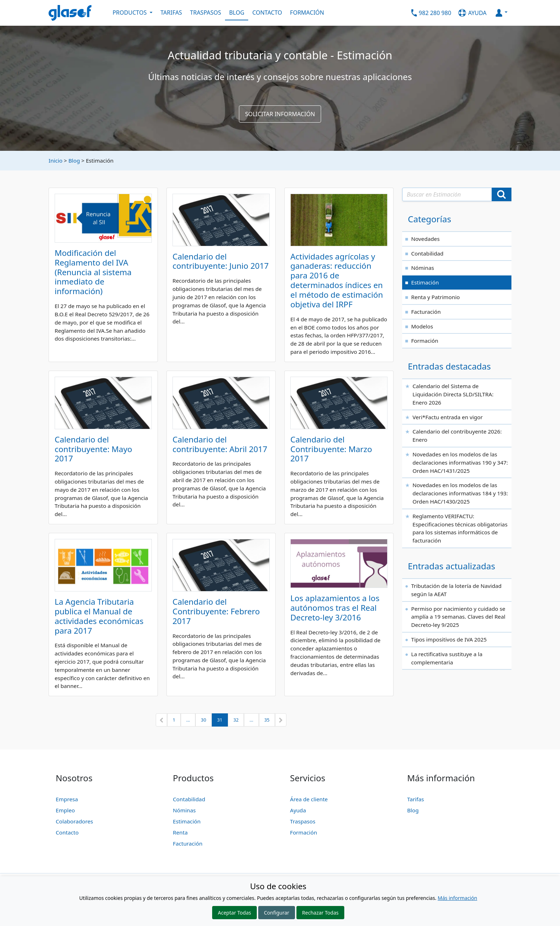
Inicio (56, 160)
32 (236, 720)
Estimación (425, 282)
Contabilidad (427, 253)
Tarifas (416, 799)
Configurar (277, 913)
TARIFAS (171, 13)
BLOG (237, 13)
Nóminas (422, 268)
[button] (161, 720)
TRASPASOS (206, 13)
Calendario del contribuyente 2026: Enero (457, 435)
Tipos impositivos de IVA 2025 (449, 639)
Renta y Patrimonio (435, 297)
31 (220, 720)
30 (204, 720)
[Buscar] (501, 194)
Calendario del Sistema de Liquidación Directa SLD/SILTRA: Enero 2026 (453, 394)
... (188, 720)
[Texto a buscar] (447, 194)
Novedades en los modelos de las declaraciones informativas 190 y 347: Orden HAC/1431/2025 (460, 462)
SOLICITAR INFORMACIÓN (280, 114)
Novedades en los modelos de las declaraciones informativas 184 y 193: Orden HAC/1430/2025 (460, 493)
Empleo (65, 810)
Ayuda (298, 810)
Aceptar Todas (234, 913)
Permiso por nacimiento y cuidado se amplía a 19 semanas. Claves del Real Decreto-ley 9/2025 (458, 617)
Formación (425, 341)
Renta (180, 832)
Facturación (426, 312)
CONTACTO (267, 13)
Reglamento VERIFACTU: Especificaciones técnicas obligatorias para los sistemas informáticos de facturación (460, 528)
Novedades (425, 239)
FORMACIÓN (307, 13)
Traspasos (303, 821)
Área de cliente (309, 799)
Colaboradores (74, 821)
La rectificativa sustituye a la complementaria (447, 658)
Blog (74, 160)
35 (267, 720)
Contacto (67, 832)
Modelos (422, 326)
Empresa (67, 799)
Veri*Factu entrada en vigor (448, 417)
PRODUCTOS (130, 13)
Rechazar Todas (320, 913)
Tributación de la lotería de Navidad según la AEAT (456, 590)
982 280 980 (435, 13)
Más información (458, 898)
